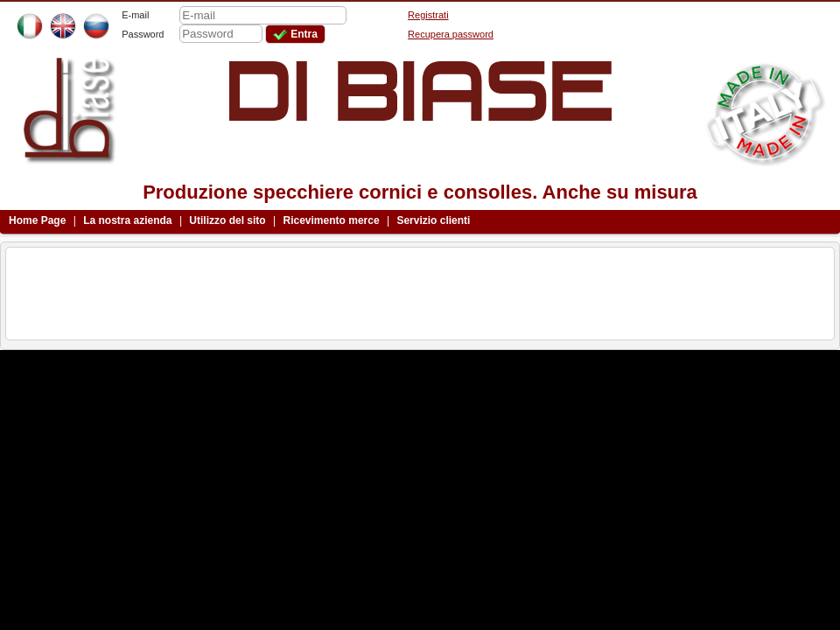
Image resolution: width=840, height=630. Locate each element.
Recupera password (451, 34)
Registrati (428, 15)
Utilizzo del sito (227, 220)
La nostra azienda (127, 220)
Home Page (37, 220)
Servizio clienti (433, 220)
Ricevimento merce (332, 220)
